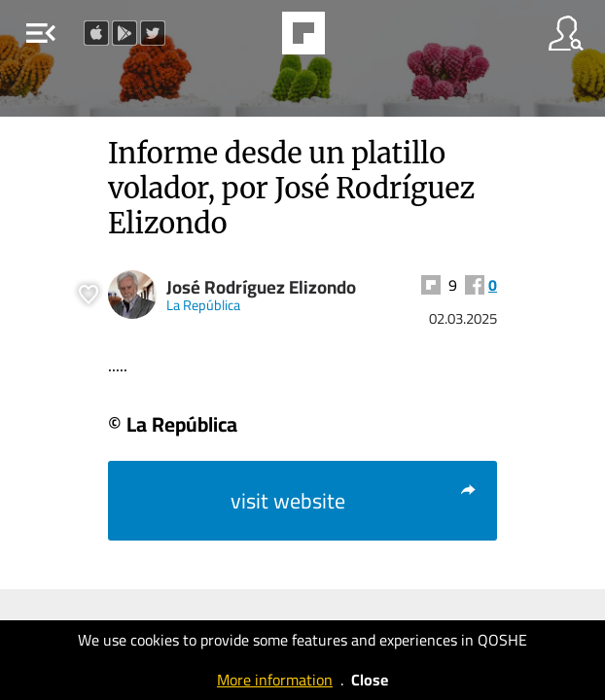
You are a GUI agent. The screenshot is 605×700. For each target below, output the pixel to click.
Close (370, 680)
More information (275, 680)
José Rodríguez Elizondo (261, 287)
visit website (354, 501)
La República (203, 305)
